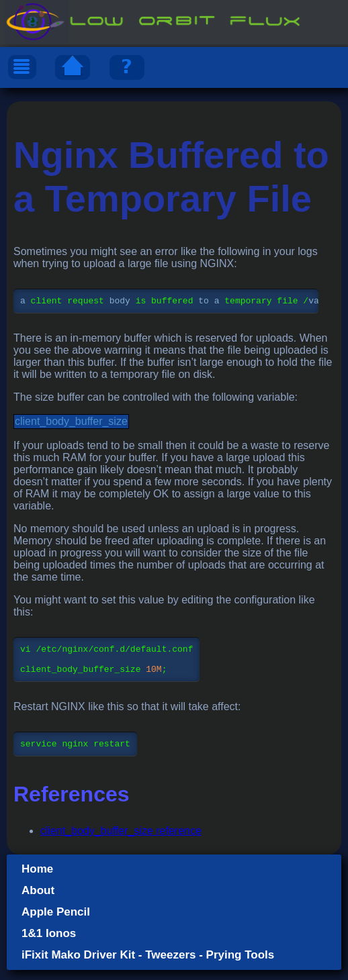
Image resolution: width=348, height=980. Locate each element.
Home (37, 879)
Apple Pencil (56, 922)
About (38, 900)
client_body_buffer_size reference (121, 841)
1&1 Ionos (49, 943)
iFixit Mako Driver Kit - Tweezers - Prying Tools (148, 965)
